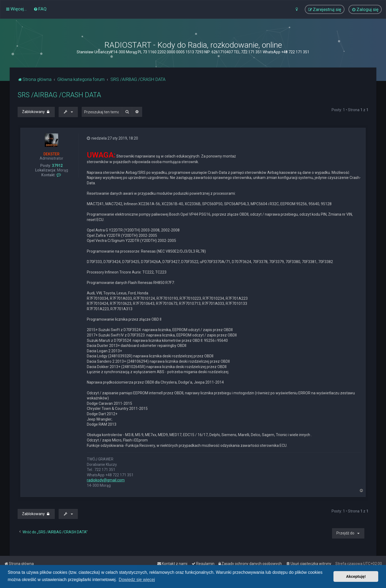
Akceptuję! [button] (356, 576)
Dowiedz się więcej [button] (137, 580)
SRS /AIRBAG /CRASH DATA (59, 95)
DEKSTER (51, 154)
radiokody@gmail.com (106, 480)
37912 (57, 166)
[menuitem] (40, 9)
